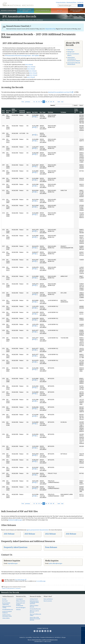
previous (28, 102)
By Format (5, 601)
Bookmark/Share (71, 2)
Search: (53, 105)
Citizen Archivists (61, 2)
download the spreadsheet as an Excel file (60, 92)
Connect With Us (43, 628)
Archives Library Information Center (7, 615)
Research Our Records (9, 11)
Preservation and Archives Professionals (20, 604)
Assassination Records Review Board (74, 63)
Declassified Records (35, 609)
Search (81, 5)
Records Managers (21, 608)
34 (41, 102)
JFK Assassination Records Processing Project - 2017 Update (22, 55)
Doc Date (35, 112)
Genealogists (20, 599)
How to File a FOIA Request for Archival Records (35, 619)
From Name (76, 111)
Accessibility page (41, 581)
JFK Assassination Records (26, 20)
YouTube (45, 631)
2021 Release (71, 534)
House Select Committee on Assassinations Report (74, 59)
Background (71, 52)
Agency (29, 112)
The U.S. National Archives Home (18, 4)
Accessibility (29, 637)
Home (4, 20)
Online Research (8, 596)
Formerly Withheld (22, 111)
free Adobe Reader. (21, 580)
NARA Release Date (14, 111)
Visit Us (59, 11)
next (59, 102)
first (23, 102)
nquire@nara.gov (13, 563)
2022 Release (50, 534)
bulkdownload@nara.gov (15, 520)
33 (39, 102)
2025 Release (9, 534)
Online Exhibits (6, 618)
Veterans (18, 610)
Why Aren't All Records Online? (35, 615)
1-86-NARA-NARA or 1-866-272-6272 (43, 642)
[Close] (83, 629)
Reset (81, 105)
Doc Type (43, 112)
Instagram (40, 631)
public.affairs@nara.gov (56, 563)
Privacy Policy (36, 637)
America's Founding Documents (76, 11)
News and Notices (48, 599)
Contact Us (80, 2)
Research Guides (35, 596)
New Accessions (48, 601)
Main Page (70, 50)
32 (37, 102)
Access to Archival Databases (7, 612)
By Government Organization (6, 604)
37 (49, 102)
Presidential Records (8, 610)
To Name (63, 112)
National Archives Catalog (7, 607)
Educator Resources (42, 11)
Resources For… (21, 596)
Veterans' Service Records (26, 11)
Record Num (8, 111)
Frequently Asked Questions (16, 547)
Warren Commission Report (73, 55)
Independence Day (50, 29)
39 (53, 102)
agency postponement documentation (38, 530)
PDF (34, 117)
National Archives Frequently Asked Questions (34, 602)
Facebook (35, 631)
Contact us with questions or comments (11, 588)
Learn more (71, 641)
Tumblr (42, 631)
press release (29, 65)
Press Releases (51, 547)
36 (46, 102)
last (62, 102)
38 (51, 102)
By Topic (4, 599)
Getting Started (34, 599)
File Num (51, 112)
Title (81, 112)
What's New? (48, 596)
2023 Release (30, 534)
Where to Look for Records (34, 611)
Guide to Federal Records (34, 606)
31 (34, 102)
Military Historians (21, 601)
